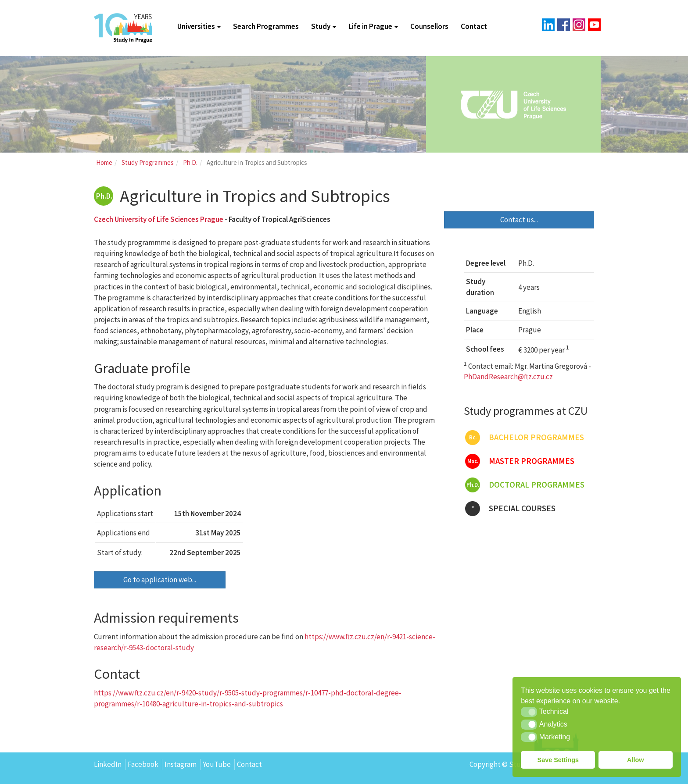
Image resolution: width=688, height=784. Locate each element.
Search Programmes (266, 26)
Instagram (181, 764)
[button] (529, 712)
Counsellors (429, 26)
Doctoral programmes (525, 485)
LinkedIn (108, 764)
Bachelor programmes (525, 438)
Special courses (510, 509)
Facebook (143, 764)
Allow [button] (635, 760)
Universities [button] (199, 26)
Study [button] (324, 26)
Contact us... (519, 220)
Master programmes (520, 461)
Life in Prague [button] (373, 26)
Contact (474, 26)
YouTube (217, 764)
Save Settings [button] (558, 760)
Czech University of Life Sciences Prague (159, 219)
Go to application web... (160, 580)
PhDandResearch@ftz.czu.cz (508, 377)
